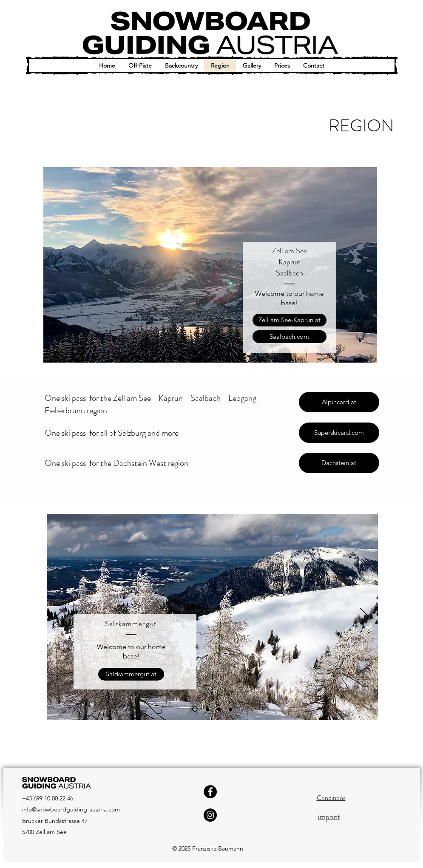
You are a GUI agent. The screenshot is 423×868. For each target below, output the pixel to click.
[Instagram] (210, 815)
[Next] (363, 265)
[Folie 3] (217, 352)
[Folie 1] (193, 352)
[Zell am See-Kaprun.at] (290, 320)
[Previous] (57, 265)
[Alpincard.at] (339, 402)
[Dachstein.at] (339, 463)
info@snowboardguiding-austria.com (71, 809)
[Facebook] (210, 792)
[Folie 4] (228, 352)
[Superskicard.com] (339, 433)
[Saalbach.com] (290, 337)
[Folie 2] (205, 352)
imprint (329, 817)
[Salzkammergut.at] (131, 674)
